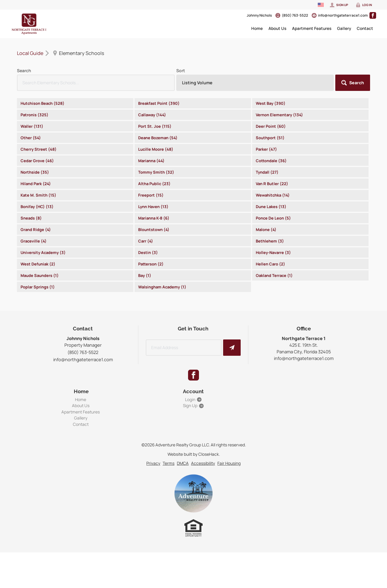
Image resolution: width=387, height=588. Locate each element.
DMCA (183, 463)
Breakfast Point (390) (159, 103)
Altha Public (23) (154, 184)
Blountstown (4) (154, 230)
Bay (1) (145, 275)
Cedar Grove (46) (37, 161)
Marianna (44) (151, 161)
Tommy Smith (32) (156, 172)
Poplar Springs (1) (38, 287)
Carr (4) (146, 241)
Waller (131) (32, 126)
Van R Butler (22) (272, 184)
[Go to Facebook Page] (373, 15)
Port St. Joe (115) (155, 126)
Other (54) (31, 138)
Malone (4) (266, 230)
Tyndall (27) (267, 172)
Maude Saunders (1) (40, 275)
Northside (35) (35, 172)
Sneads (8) (31, 218)
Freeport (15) (151, 195)
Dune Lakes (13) (271, 207)
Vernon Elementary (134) (279, 115)
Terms (169, 463)
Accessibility (203, 463)
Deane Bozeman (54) (158, 138)
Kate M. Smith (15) (38, 195)
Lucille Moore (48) (156, 149)
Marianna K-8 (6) (154, 218)
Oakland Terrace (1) (274, 275)
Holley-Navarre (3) (273, 252)
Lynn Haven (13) (153, 207)
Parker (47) (266, 149)
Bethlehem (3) (270, 241)
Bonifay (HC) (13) (37, 207)
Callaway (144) (152, 115)
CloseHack (209, 454)
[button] (353, 83)
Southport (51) (270, 138)
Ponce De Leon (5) (273, 218)
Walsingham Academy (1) (162, 287)
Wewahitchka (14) (273, 195)
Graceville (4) (34, 241)
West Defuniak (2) (38, 264)
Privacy (153, 463)
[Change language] (321, 5)
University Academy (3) (43, 252)
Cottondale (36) (271, 161)
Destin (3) (148, 252)
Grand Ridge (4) (36, 230)
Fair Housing (229, 463)
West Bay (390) (271, 103)
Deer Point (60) (271, 126)
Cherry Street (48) (39, 149)
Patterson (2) (151, 264)
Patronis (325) (34, 115)
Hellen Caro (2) (270, 264)
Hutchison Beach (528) (42, 103)
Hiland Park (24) (36, 184)
